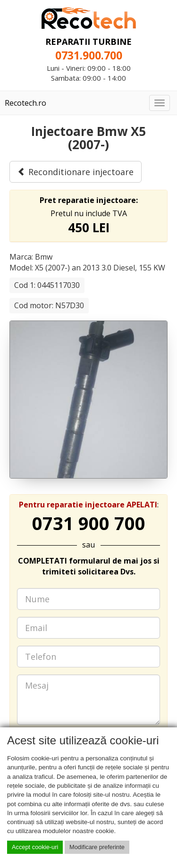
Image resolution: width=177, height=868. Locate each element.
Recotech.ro (25, 103)
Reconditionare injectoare (76, 172)
